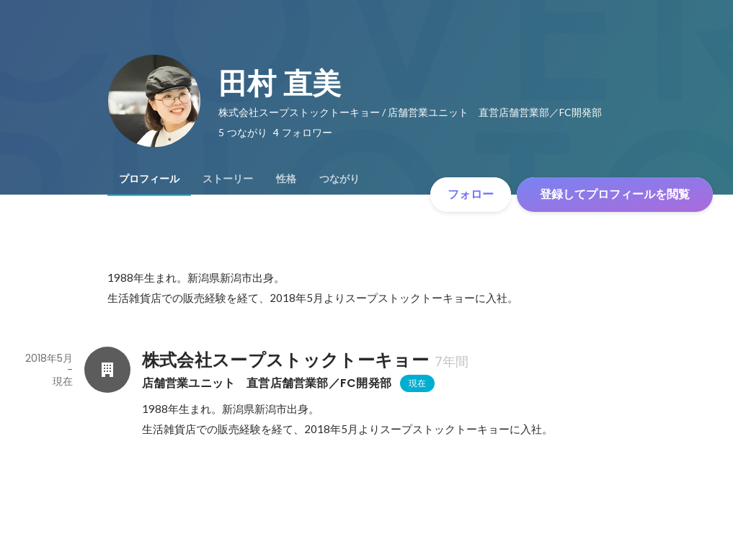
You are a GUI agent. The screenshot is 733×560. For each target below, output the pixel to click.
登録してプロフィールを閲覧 (615, 194)
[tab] (149, 179)
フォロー (471, 194)
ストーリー (228, 179)
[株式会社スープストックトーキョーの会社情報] (107, 370)
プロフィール (149, 179)
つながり (339, 179)
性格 (286, 179)
